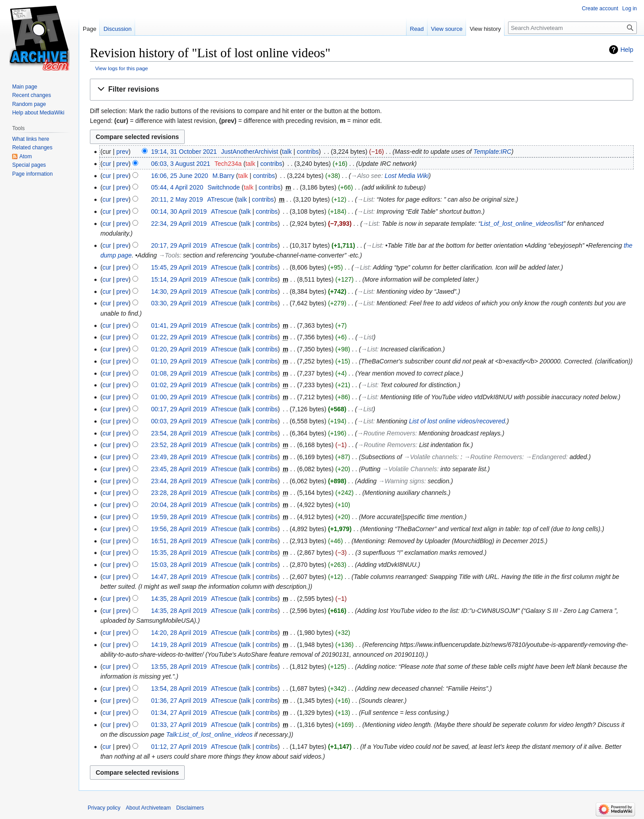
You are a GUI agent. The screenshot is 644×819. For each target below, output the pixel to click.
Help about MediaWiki (38, 113)
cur (107, 164)
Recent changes (32, 95)
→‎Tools (169, 255)
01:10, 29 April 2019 (179, 361)
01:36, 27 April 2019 (179, 701)
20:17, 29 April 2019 (179, 245)
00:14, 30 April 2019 (179, 211)
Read (417, 29)
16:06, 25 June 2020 (180, 176)
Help (627, 50)
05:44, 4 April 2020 (177, 187)
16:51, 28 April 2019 (179, 541)
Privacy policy (104, 808)
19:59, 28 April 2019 (179, 517)
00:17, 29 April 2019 (179, 409)
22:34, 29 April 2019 (179, 224)
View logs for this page (122, 68)
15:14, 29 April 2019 (179, 279)
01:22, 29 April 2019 (179, 337)
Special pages (29, 165)
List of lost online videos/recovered (457, 421)
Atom (25, 156)
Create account (600, 8)
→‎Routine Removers (386, 433)
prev (122, 152)
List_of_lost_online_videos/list (522, 224)
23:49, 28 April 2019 (179, 457)
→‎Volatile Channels (410, 469)
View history (485, 29)
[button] (362, 90)
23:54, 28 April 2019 (179, 433)
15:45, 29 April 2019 (179, 267)
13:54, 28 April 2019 (179, 688)
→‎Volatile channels (430, 457)
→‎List (365, 199)
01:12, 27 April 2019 (179, 747)
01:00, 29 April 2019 (179, 397)
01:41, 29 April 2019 (179, 325)
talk (287, 152)
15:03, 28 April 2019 (179, 565)
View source (447, 29)
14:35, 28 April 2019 (179, 599)
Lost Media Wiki (407, 176)
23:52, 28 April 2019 (179, 445)
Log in (629, 8)
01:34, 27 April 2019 (179, 713)
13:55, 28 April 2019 (179, 667)
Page (89, 29)
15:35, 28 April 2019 (179, 553)
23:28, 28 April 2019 (179, 493)
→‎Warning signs (401, 481)
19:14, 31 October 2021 (184, 152)
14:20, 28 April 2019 (179, 633)
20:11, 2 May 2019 (177, 199)
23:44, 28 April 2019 (179, 481)
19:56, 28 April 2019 (179, 529)
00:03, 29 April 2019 (179, 421)
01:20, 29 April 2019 (179, 349)
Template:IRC (492, 152)
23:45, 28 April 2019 (179, 469)
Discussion (117, 29)
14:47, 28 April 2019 (179, 577)
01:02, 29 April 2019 (179, 385)
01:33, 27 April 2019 (179, 725)
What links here (31, 139)
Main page (25, 87)
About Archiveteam (148, 808)
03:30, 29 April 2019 (179, 303)
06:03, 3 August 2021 (181, 164)
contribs (308, 152)
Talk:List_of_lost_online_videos (210, 735)
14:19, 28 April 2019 (179, 645)
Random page (29, 104)
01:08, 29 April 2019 (179, 373)
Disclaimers (190, 808)
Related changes (32, 148)
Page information (32, 174)
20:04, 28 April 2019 (179, 505)
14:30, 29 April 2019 (179, 291)
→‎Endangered (546, 457)
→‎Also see (366, 176)
